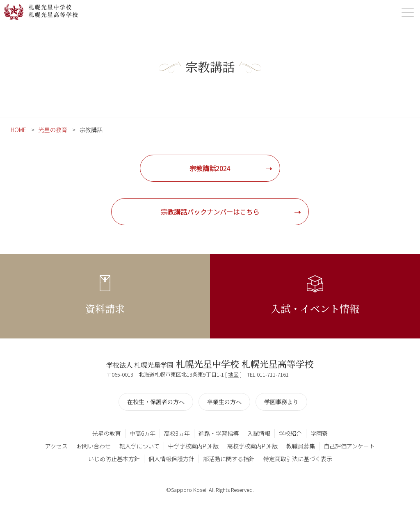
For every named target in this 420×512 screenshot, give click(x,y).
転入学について (139, 446)
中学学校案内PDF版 (193, 446)
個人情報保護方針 (171, 459)
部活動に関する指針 (229, 459)
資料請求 (105, 308)
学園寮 (319, 433)
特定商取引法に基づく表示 (298, 459)
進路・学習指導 (219, 433)
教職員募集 (301, 446)
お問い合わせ (94, 446)
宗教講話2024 (210, 168)
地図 (233, 374)
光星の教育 (53, 130)
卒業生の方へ (224, 402)
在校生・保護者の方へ (156, 402)
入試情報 (259, 433)
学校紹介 (290, 433)
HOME (18, 130)
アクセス (56, 446)
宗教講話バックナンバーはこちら (210, 212)
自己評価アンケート (349, 446)
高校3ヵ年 (177, 433)
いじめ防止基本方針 (114, 459)
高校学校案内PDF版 (252, 446)
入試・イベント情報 (315, 308)
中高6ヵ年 (143, 433)
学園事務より (281, 402)
